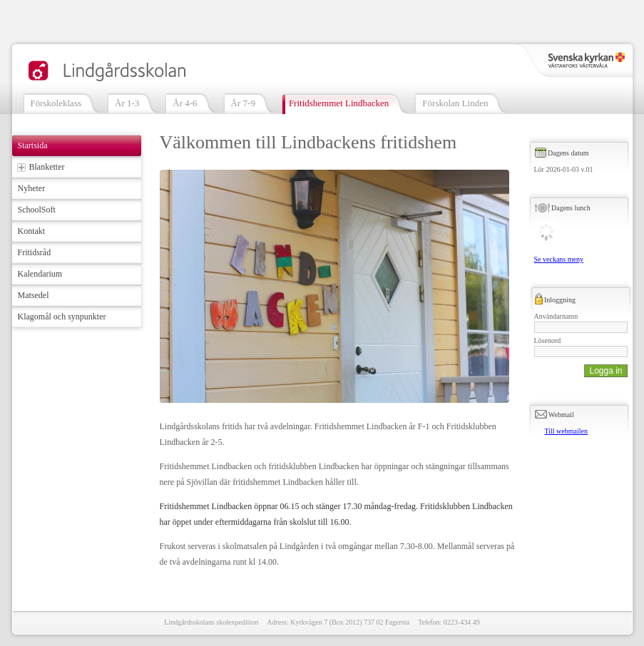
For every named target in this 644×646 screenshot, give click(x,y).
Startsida (33, 145)
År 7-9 (243, 103)
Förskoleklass (56, 103)
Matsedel (34, 295)
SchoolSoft (37, 210)
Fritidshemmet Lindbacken (339, 103)
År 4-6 (185, 103)
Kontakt (32, 231)
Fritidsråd (35, 252)
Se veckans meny (559, 259)
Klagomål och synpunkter (62, 317)
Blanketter (47, 167)
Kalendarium (40, 274)
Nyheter (32, 188)
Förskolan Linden (455, 103)
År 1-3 (127, 103)
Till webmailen (566, 431)
